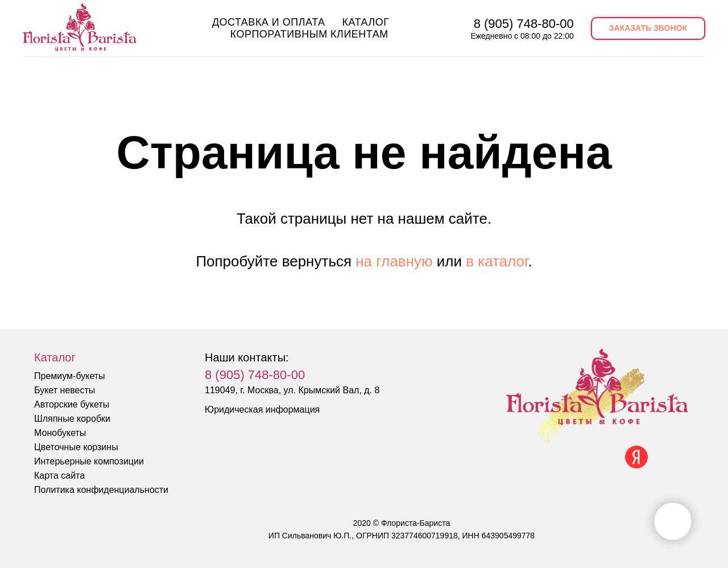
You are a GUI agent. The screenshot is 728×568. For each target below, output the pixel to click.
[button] (648, 28)
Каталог (366, 22)
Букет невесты (65, 390)
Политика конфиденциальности (101, 490)
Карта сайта (59, 476)
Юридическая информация (262, 409)
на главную (394, 261)
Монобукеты (60, 433)
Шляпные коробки (72, 419)
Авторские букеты (72, 404)
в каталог (497, 261)
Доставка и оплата (269, 22)
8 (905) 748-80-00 (524, 24)
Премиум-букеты (70, 376)
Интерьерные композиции (89, 461)
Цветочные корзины (76, 447)
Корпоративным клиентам (309, 34)
